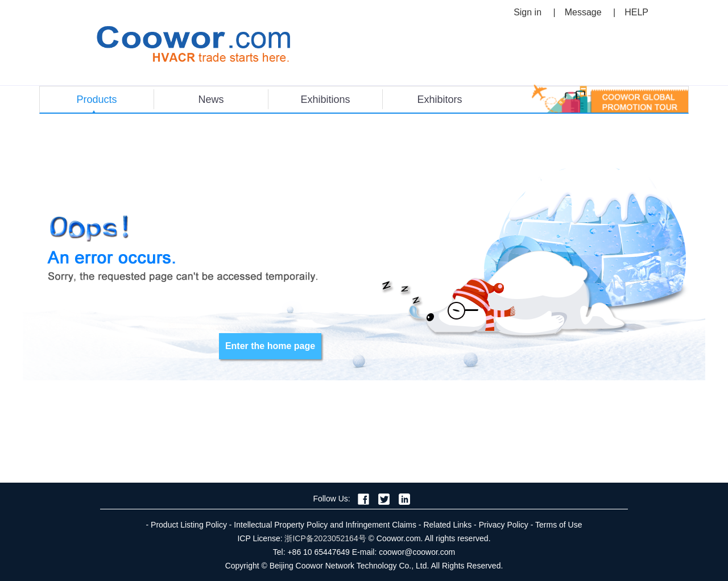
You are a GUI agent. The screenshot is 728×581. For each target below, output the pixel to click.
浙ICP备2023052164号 (325, 538)
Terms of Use (559, 525)
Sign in (528, 12)
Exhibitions (325, 99)
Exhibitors (439, 99)
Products (96, 99)
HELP (636, 12)
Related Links (447, 525)
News (211, 99)
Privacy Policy (504, 525)
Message (583, 12)
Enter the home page (270, 346)
